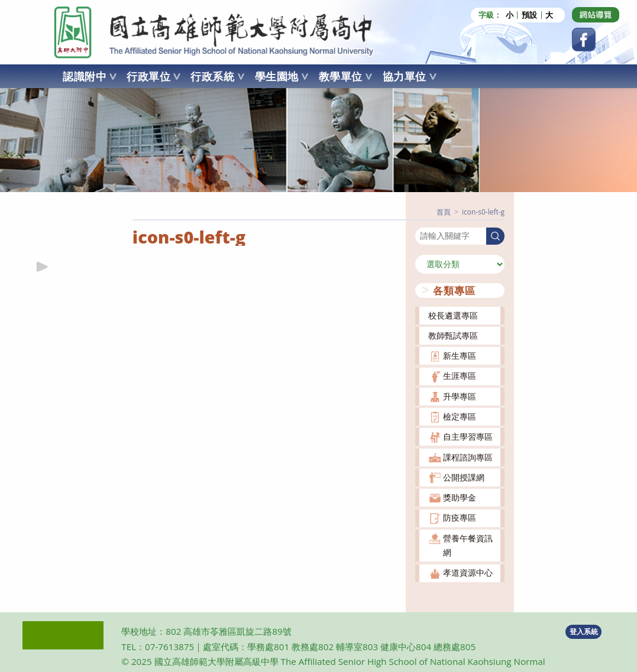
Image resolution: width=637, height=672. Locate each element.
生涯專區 (460, 376)
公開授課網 (464, 477)
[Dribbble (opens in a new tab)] (596, 15)
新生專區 (460, 356)
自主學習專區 (468, 436)
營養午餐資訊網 (468, 545)
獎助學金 (460, 497)
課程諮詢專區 (468, 457)
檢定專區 (460, 416)
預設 (529, 15)
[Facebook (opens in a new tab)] (584, 40)
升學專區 (460, 396)
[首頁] (444, 212)
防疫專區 (460, 517)
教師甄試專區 (453, 335)
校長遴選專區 (453, 315)
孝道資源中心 (468, 572)
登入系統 (584, 632)
